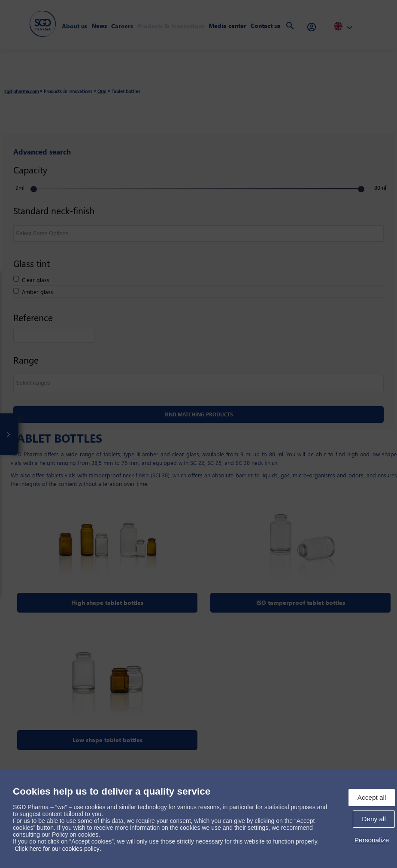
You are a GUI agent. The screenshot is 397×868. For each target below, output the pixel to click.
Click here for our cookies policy (57, 849)
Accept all (372, 797)
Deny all (374, 819)
